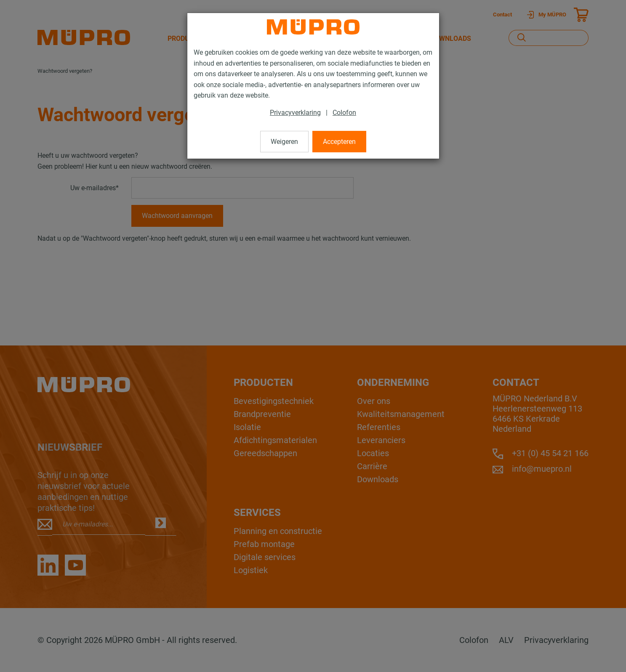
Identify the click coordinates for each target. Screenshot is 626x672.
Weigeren (284, 142)
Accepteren (339, 142)
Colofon (344, 113)
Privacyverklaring (295, 113)
